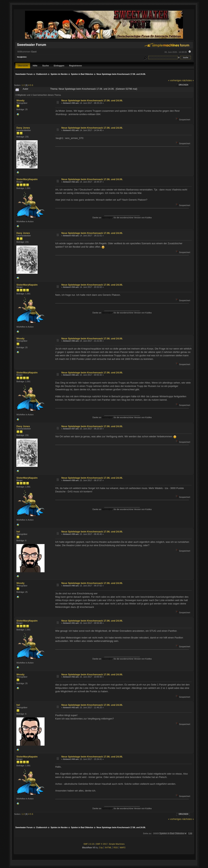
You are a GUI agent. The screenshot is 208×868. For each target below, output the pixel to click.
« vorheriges (175, 80)
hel (18, 532)
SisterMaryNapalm (27, 179)
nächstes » (188, 80)
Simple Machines (117, 844)
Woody (20, 100)
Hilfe (35, 66)
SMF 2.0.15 (89, 844)
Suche (46, 66)
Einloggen (59, 66)
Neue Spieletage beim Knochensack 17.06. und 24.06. (92, 100)
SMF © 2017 (102, 844)
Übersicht (23, 66)
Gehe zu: (147, 833)
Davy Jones (23, 128)
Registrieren (76, 66)
